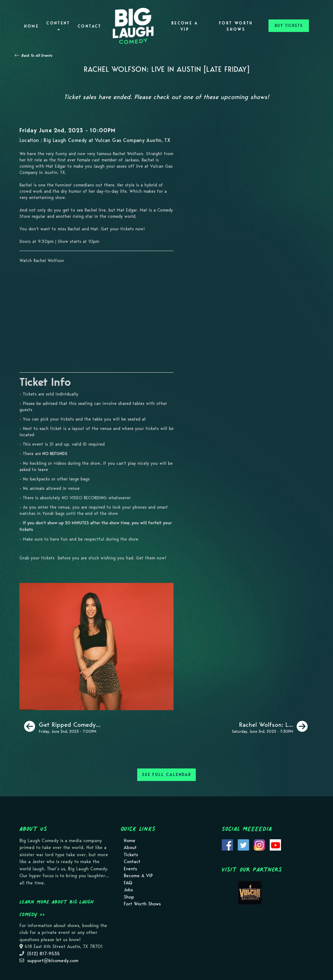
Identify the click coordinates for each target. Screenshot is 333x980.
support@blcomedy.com (53, 961)
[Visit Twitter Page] (243, 844)
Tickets (131, 855)
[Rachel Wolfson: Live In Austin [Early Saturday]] (270, 726)
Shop (129, 897)
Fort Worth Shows (236, 26)
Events (130, 869)
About (130, 847)
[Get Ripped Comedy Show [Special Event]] (62, 726)
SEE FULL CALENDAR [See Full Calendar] (166, 775)
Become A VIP (185, 26)
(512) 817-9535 (44, 954)
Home (31, 26)
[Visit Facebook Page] (227, 844)
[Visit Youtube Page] (275, 844)
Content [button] (58, 26)
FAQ (128, 883)
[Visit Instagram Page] (259, 844)
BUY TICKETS (289, 26)
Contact (90, 26)
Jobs (128, 890)
